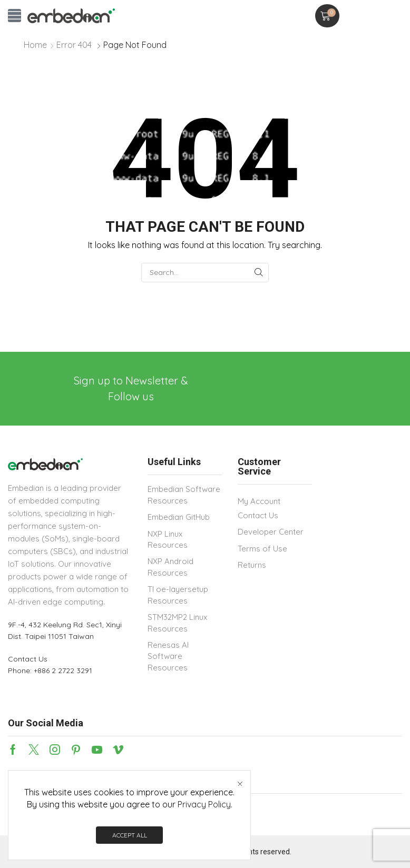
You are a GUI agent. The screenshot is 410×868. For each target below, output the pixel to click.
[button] (14, 16)
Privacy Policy (204, 804)
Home (35, 45)
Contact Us (28, 659)
